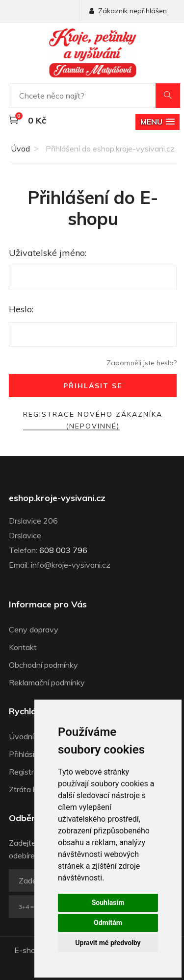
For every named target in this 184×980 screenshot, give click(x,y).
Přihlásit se (93, 386)
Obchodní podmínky (43, 665)
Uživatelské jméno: (48, 253)
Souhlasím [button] (108, 903)
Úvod (19, 149)
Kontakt (23, 647)
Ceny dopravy (34, 629)
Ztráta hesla (30, 789)
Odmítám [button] (108, 923)
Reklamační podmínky (47, 682)
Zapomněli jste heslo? (142, 363)
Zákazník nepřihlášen (128, 11)
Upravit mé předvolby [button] (108, 943)
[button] (158, 122)
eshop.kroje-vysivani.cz (57, 498)
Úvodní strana (34, 736)
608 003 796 (63, 550)
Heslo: (21, 309)
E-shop (27, 950)
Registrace (28, 772)
